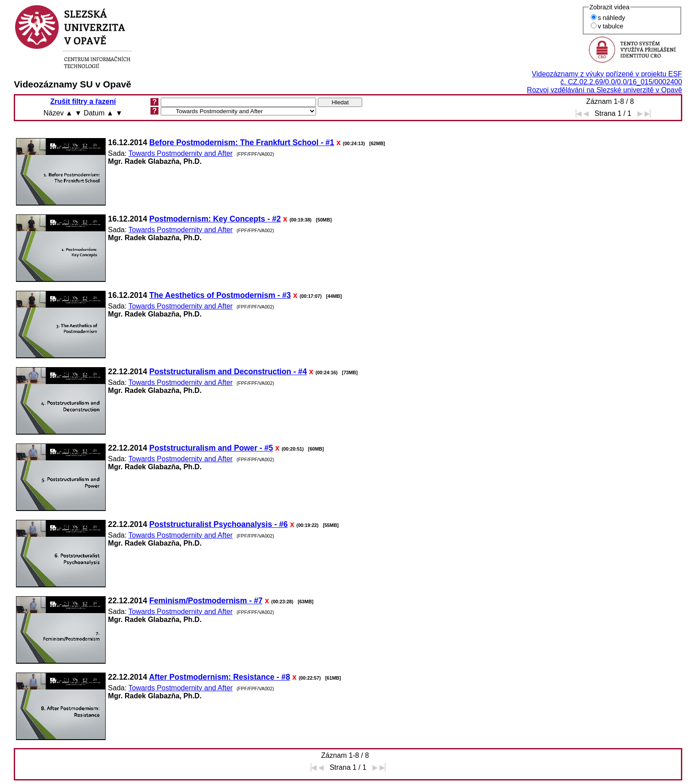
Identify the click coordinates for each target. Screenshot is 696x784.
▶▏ (650, 113)
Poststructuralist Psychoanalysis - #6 (218, 524)
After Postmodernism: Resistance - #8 (220, 677)
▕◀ (576, 113)
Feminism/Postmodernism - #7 (206, 601)
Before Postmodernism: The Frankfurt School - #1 (241, 143)
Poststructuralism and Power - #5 (211, 448)
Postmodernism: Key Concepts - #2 (215, 219)
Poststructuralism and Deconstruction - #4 (228, 372)
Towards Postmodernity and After (180, 153)
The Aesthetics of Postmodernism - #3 (220, 295)
